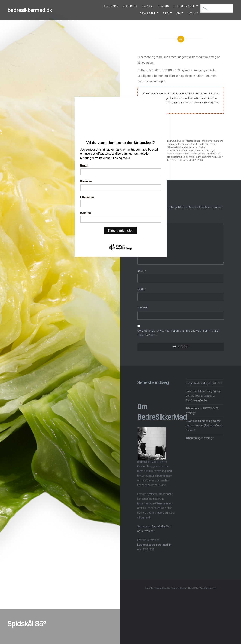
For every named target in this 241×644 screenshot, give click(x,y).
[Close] (169, 98)
